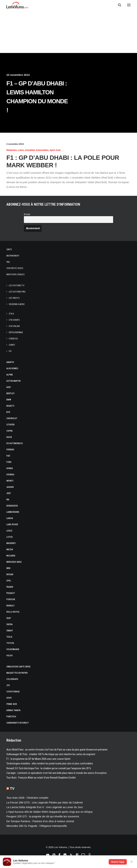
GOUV (9, 698)
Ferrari (10, 450)
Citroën (10, 425)
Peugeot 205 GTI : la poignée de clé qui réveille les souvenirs (43, 816)
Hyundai (10, 475)
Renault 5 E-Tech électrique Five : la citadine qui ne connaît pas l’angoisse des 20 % (49, 768)
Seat (9, 618)
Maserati (11, 543)
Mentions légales (15, 274)
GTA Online (14, 326)
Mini (8, 568)
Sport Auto (55, 150)
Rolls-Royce (13, 612)
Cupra (10, 431)
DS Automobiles (15, 443)
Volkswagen (13, 649)
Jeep (9, 493)
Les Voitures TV (17, 286)
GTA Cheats (14, 320)
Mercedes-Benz (14, 562)
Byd (8, 412)
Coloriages (12, 679)
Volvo (10, 656)
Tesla (9, 637)
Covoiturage (13, 692)
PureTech (11, 717)
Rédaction (12, 150)
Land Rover (12, 525)
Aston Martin (13, 381)
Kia (8, 500)
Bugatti (10, 406)
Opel (9, 581)
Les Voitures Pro (17, 292)
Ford (9, 462)
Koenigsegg (12, 506)
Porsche (11, 599)
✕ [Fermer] (132, 862)
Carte (9, 250)
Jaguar (10, 487)
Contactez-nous (15, 268)
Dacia (9, 437)
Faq (8, 262)
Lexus (9, 531)
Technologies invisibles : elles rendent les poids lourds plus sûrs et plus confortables (50, 763)
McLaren (11, 556)
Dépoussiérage (16, 332)
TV (12, 788)
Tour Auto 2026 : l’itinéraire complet (27, 798)
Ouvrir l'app (118, 862)
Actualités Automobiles (37, 150)
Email (27, 214)
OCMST (12, 345)
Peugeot (11, 593)
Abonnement (13, 256)
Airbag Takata (13, 710)
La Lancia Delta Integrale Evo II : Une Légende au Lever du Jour (45, 807)
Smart (10, 631)
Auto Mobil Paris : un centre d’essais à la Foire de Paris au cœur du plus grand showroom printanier (57, 750)
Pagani (10, 587)
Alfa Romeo (12, 368)
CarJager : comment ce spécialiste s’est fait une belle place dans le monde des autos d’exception (57, 773)
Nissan (10, 574)
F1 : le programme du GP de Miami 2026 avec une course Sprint (38, 759)
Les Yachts (14, 298)
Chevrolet (12, 418)
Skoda (10, 624)
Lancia (10, 518)
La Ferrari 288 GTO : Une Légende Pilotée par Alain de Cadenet (45, 802)
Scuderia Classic (17, 304)
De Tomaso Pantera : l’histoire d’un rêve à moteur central (40, 821)
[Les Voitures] (17, 5)
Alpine (10, 375)
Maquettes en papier (17, 673)
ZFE (8, 685)
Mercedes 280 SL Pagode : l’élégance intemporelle (37, 826)
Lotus (21, 150)
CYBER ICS (13, 339)
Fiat (8, 456)
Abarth (10, 362)
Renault (11, 606)
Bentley (11, 393)
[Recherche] (118, 5)
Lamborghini (13, 512)
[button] (129, 5)
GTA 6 (11, 314)
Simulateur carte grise (18, 667)
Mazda (10, 549)
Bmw (9, 400)
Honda (10, 468)
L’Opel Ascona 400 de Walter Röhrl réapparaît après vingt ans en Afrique (50, 812)
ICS (10, 351)
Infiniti (10, 481)
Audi (9, 387)
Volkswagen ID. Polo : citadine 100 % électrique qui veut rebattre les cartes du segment (51, 754)
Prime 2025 (12, 704)
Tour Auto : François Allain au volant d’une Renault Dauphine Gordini (41, 778)
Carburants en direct (18, 723)
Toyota (10, 643)
